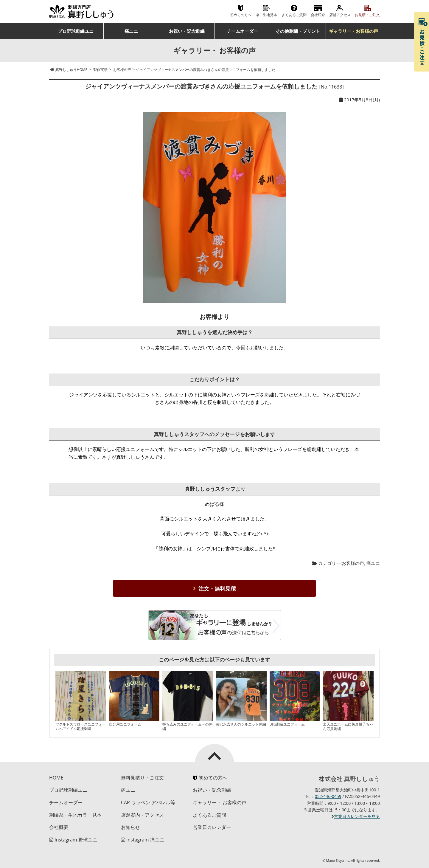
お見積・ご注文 (367, 15)
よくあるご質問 (294, 15)
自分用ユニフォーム (125, 724)
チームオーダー (242, 31)
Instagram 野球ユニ (73, 840)
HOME (56, 778)
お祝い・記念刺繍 (187, 31)
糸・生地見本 (266, 15)
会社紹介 (318, 15)
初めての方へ (241, 15)
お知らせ (130, 827)
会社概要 (59, 827)
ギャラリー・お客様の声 (353, 31)
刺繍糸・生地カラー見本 (75, 815)
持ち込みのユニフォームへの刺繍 (187, 726)
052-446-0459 (328, 796)
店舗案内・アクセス (142, 815)
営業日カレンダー (212, 827)
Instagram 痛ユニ (143, 840)
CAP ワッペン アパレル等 (148, 802)
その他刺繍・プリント (298, 31)
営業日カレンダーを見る (357, 816)
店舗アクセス (340, 15)
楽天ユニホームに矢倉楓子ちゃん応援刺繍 (348, 726)
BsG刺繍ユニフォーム (287, 724)
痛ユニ (131, 31)
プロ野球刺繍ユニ (76, 31)
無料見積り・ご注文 (142, 778)
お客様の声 (353, 563)
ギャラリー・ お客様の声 (220, 802)
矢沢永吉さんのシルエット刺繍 (241, 724)
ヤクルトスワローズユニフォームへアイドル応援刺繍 (80, 726)
